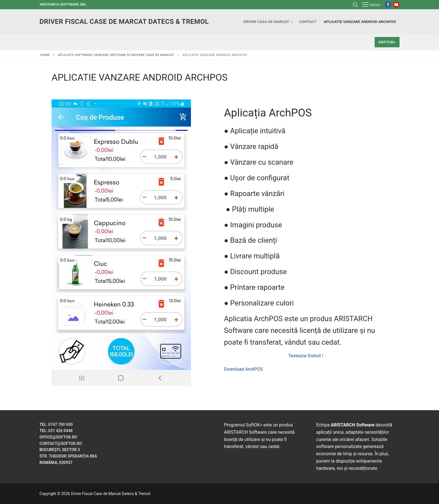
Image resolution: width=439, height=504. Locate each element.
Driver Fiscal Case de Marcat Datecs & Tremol (124, 22)
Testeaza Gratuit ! (306, 356)
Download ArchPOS (243, 369)
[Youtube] (396, 5)
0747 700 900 (60, 424)
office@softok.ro (58, 437)
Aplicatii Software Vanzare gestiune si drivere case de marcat (116, 55)
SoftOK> (387, 42)
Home (45, 55)
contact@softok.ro (61, 444)
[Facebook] (388, 5)
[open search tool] (355, 5)
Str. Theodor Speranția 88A (68, 456)
